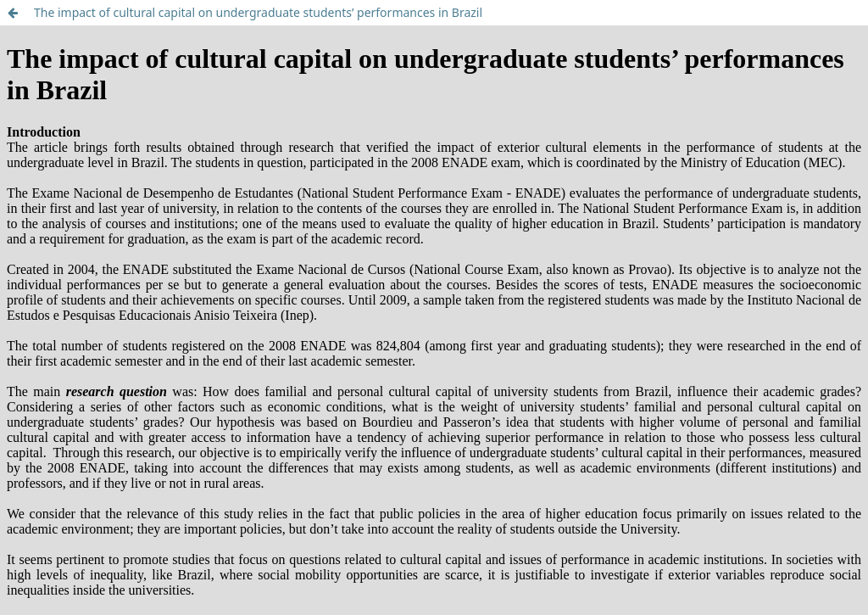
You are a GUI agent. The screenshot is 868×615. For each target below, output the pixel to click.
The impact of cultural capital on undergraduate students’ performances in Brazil (258, 12)
